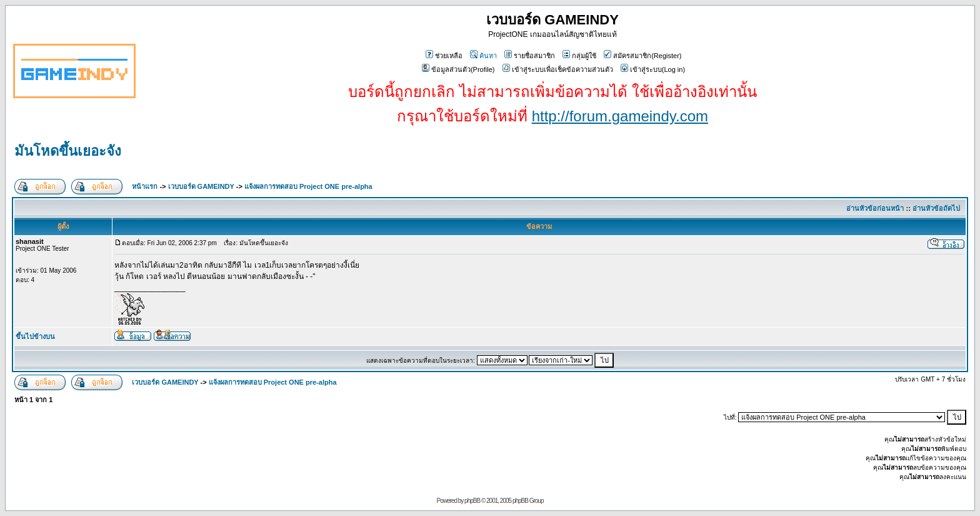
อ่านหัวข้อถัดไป (936, 208)
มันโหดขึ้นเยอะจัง (68, 151)
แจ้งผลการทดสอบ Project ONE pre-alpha (308, 186)
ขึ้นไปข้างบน (35, 336)
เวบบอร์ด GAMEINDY (201, 186)
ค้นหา (483, 56)
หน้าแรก (145, 186)
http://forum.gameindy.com (620, 116)
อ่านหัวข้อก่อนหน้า (875, 208)
